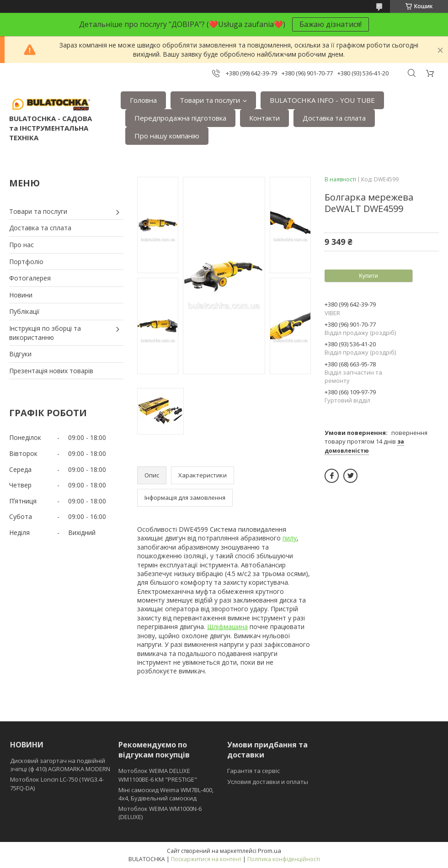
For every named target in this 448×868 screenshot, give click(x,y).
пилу (290, 538)
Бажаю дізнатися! (331, 24)
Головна (143, 100)
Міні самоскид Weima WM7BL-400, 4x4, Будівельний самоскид (166, 794)
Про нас (21, 245)
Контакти (264, 118)
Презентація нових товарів (51, 371)
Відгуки (20, 354)
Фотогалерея (30, 278)
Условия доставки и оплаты (268, 782)
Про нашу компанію (167, 136)
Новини (21, 295)
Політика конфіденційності (284, 859)
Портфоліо (26, 262)
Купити (368, 276)
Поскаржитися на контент (206, 859)
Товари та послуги (210, 100)
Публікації (24, 311)
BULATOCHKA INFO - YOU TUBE (322, 100)
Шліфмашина (227, 627)
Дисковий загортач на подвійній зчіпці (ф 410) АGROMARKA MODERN (60, 765)
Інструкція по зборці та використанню (45, 333)
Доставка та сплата (334, 118)
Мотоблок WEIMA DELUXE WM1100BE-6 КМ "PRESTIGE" (158, 775)
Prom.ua (269, 851)
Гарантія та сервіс (253, 771)
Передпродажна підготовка (180, 118)
